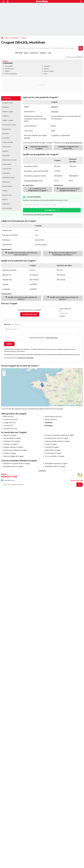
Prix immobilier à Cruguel (55, 456)
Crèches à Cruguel (52, 447)
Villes (7, 38)
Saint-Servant (50, 417)
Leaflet (55, 405)
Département (9, 69)
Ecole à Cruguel (51, 444)
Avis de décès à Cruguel (12, 438)
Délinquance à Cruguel (12, 441)
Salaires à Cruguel (10, 435)
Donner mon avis (30, 314)
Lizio (50, 53)
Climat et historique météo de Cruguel (59, 435)
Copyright (42, 471)
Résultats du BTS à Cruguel (55, 466)
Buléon (48, 420)
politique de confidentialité (26, 358)
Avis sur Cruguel (49, 71)
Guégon (43, 53)
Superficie (47, 66)
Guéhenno (34, 53)
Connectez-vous (52, 338)
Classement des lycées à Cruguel (57, 441)
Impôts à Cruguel (10, 453)
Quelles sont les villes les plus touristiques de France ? (64, 254)
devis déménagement (74, 143)
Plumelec (7, 429)
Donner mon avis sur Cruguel (39, 148)
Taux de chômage (31, 181)
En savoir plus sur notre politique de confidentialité (38, 215)
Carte (46, 74)
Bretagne (55, 107)
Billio (26, 53)
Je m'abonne (50, 210)
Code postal (9, 66)
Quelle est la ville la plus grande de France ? (22, 298)
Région (7, 71)
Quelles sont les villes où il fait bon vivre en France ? (22, 254)
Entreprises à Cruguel (53, 453)
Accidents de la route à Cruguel (57, 438)
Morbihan (15, 38)
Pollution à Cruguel (10, 444)
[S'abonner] (42, 485)
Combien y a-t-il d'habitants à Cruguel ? (38, 190)
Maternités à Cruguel (53, 450)
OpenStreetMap (70, 405)
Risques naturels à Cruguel (13, 447)
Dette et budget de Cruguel (13, 456)
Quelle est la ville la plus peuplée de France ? (69, 190)
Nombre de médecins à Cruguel (15, 450)
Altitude (46, 69)
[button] (42, 385)
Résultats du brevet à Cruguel (56, 463)
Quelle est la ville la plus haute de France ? (64, 298)
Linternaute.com (8, 480)
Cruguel (23, 38)
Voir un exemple (77, 480)
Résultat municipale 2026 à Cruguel (17, 463)
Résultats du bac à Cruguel (13, 466)
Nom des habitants (11, 74)
